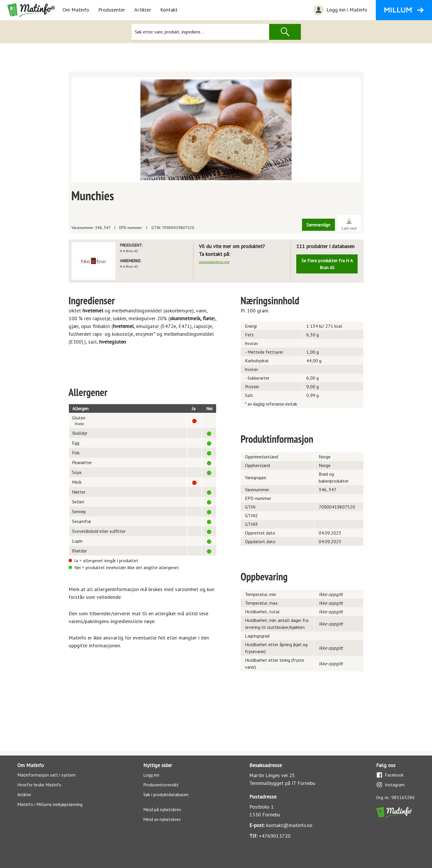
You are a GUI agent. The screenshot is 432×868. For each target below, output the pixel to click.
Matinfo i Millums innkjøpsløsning (50, 804)
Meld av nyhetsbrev (162, 819)
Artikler (143, 10)
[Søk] (200, 32)
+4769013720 (275, 836)
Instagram (390, 785)
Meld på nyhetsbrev (162, 809)
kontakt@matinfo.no (289, 825)
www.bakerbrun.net (214, 262)
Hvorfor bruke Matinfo (39, 785)
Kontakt (169, 10)
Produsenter (112, 10)
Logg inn (151, 775)
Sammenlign (318, 225)
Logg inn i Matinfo (339, 10)
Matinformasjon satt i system (46, 775)
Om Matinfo (76, 10)
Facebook (390, 775)
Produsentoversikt (161, 785)
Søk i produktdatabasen (166, 794)
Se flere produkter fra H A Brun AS (327, 264)
